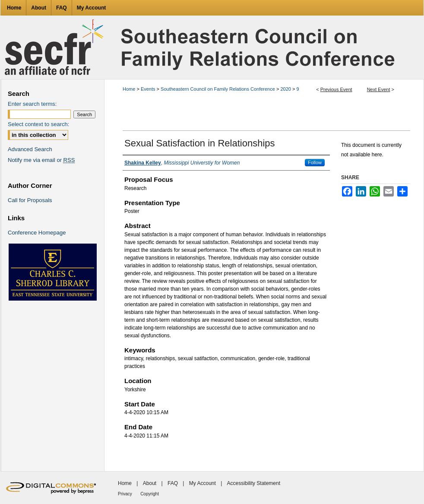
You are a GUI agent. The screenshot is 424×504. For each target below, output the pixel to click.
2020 (286, 89)
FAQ (173, 483)
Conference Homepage (37, 233)
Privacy (125, 494)
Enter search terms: (32, 104)
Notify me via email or (41, 160)
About (150, 483)
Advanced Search (30, 149)
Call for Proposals (30, 200)
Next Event (379, 89)
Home (129, 89)
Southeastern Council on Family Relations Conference (218, 89)
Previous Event (336, 89)
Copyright (150, 494)
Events (149, 89)
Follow (315, 162)
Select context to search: (38, 124)
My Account (203, 483)
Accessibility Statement (254, 483)
